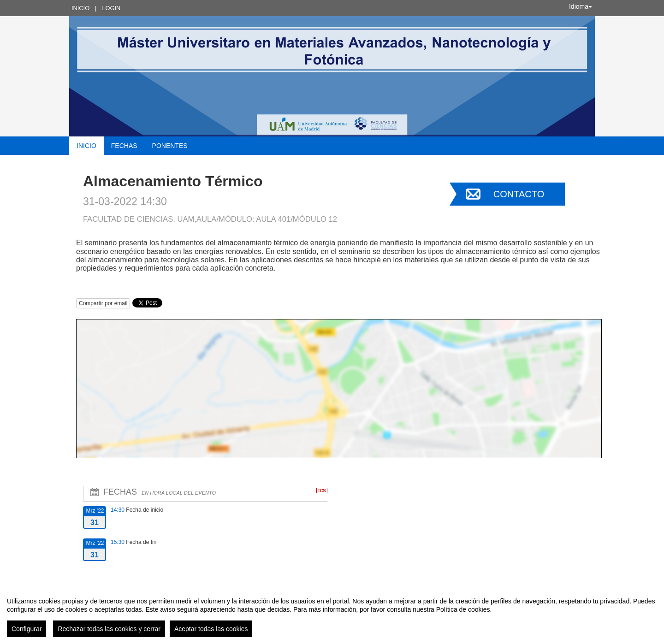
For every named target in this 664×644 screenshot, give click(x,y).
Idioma (581, 6)
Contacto (519, 194)
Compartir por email (103, 303)
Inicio (80, 8)
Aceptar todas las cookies (211, 629)
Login (111, 8)
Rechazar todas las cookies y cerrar (109, 629)
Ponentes (170, 146)
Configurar (27, 629)
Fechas (124, 146)
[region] (332, 614)
